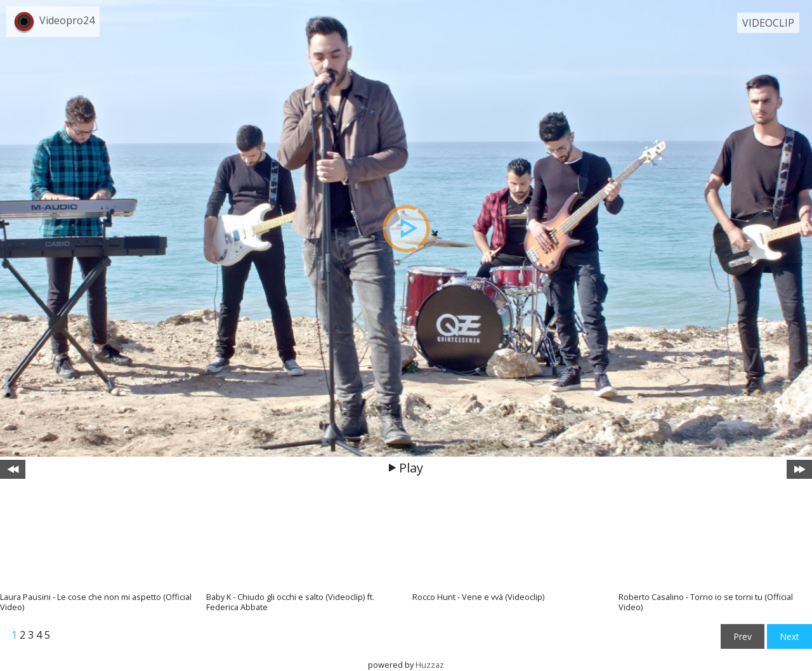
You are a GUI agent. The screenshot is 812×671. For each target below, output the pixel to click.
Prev (743, 636)
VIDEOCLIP (768, 23)
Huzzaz (430, 665)
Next (789, 636)
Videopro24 (67, 20)
